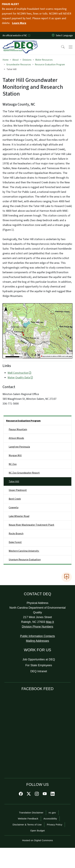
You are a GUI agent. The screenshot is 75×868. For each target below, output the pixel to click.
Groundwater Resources (19, 65)
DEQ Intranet (39, 671)
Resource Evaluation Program (50, 65)
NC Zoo (13, 464)
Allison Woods (16, 438)
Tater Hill (14, 481)
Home (6, 60)
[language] (65, 35)
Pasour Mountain (18, 429)
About (16, 60)
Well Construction (20, 373)
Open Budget (37, 831)
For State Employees (39, 665)
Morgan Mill (15, 455)
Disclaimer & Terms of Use (27, 825)
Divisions (27, 60)
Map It (50, 622)
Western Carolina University (24, 551)
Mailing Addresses (37, 641)
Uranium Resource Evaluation (25, 560)
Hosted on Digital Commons (37, 840)
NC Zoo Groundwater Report (24, 473)
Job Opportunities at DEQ (39, 659)
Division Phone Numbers (37, 627)
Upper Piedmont (18, 490)
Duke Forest (15, 542)
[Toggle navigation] (71, 47)
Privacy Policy (55, 825)
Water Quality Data (20, 378)
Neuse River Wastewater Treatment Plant (31, 525)
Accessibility (50, 819)
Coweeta (14, 508)
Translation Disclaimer (31, 813)
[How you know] (29, 35)
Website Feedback (28, 819)
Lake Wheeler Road (19, 516)
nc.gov (52, 813)
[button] (61, 47)
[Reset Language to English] (53, 35)
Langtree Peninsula (19, 447)
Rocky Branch (16, 534)
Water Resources (44, 60)
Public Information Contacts (37, 636)
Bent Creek (15, 499)
